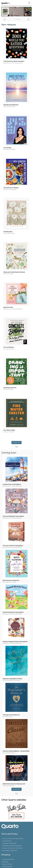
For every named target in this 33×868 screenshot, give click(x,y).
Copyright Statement (10, 865)
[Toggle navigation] (29, 3)
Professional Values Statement (12, 867)
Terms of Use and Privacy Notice (13, 860)
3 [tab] (17, 19)
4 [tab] (18, 19)
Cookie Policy (7, 862)
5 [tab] (19, 19)
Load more (17, 453)
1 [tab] (14, 19)
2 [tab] (15, 19)
